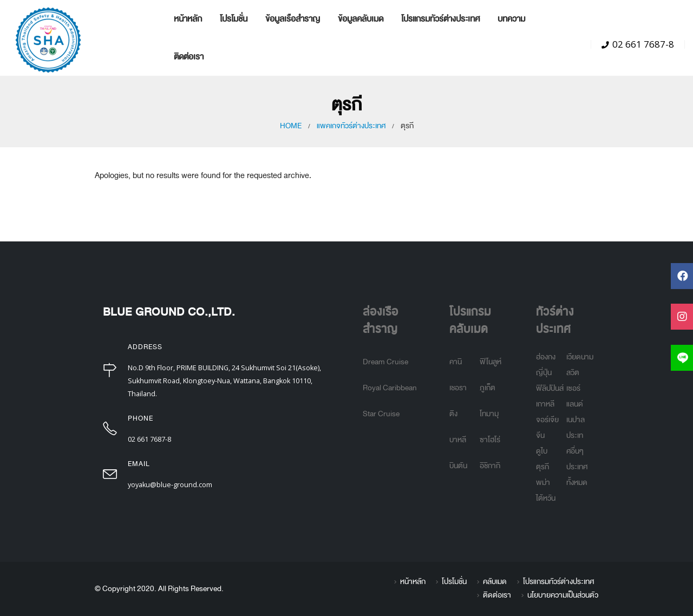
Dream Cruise (385, 362)
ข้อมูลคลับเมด (361, 19)
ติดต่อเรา (189, 57)
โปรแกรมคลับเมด (470, 321)
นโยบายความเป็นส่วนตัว (563, 595)
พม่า (543, 483)
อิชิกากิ (490, 466)
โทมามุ (489, 414)
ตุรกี (542, 467)
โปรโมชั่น (234, 19)
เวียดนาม (580, 357)
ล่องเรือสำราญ (381, 321)
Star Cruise (381, 414)
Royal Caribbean (390, 388)
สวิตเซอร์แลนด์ (575, 388)
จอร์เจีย (547, 420)
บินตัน (458, 466)
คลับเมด (495, 582)
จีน (540, 435)
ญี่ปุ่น (544, 373)
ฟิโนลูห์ (491, 362)
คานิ (456, 362)
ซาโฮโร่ (490, 440)
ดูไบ (542, 451)
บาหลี (458, 440)
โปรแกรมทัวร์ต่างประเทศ (440, 19)
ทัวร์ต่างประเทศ (555, 321)
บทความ (511, 19)
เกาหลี (545, 404)
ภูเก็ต (488, 388)
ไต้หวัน (546, 498)
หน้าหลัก (188, 19)
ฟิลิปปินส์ (550, 388)
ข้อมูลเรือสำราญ (293, 19)
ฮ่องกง (546, 357)
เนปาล (576, 420)
